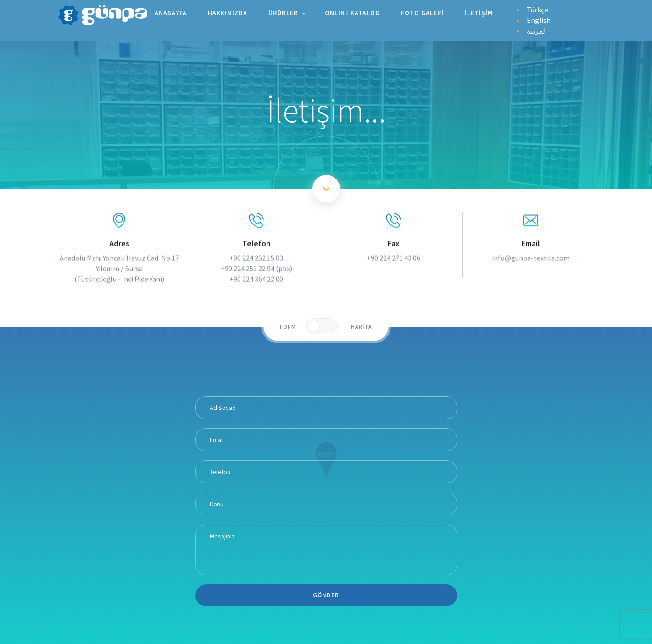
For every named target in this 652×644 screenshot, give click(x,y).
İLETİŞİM (480, 12)
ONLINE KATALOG (353, 12)
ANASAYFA (172, 12)
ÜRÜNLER (287, 12)
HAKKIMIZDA (228, 12)
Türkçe (538, 9)
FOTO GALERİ (423, 12)
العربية (537, 30)
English (539, 19)
